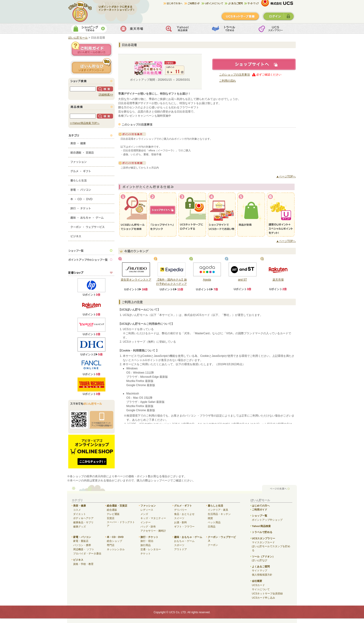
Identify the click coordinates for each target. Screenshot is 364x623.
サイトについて (261, 589)
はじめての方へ (174, 3)
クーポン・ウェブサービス (91, 226)
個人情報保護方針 (262, 575)
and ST (242, 280)
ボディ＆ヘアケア (83, 518)
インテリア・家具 (218, 510)
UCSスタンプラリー (263, 538)
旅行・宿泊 (147, 541)
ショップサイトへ (254, 64)
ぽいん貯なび (260, 560)
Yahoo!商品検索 (181, 29)
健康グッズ (80, 527)
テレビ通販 (113, 514)
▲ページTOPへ (286, 176)
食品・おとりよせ (184, 514)
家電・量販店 (81, 541)
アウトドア (180, 549)
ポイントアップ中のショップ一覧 (91, 260)
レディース (147, 510)
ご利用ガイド (193, 3)
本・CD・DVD (91, 198)
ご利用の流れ (227, 81)
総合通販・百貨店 (91, 152)
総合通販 (112, 510)
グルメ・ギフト (91, 170)
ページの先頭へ (279, 489)
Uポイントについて (213, 3)
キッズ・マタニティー (153, 518)
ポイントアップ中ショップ (267, 520)
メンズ (144, 514)
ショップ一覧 (91, 250)
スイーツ (179, 518)
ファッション (91, 161)
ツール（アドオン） (263, 557)
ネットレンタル (116, 549)
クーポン (213, 545)
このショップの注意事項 (234, 75)
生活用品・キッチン (219, 514)
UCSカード (258, 585)
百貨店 (111, 518)
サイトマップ (251, 3)
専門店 (111, 545)
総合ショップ (114, 541)
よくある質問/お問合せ (234, 3)
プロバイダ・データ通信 (87, 553)
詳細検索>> (106, 95)
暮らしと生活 (91, 179)
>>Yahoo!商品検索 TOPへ (85, 123)
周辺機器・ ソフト (84, 549)
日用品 (212, 527)
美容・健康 (91, 142)
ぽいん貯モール (80, 12)
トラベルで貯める (228, 29)
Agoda (207, 280)
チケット (146, 553)
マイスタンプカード (263, 542)
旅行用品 (146, 545)
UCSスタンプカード (274, 29)
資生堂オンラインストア (136, 280)
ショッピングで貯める (89, 29)
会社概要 (257, 581)
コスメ (77, 510)
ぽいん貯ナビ (91, 66)
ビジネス (91, 235)
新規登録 (240, 16)
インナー (146, 522)
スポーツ (179, 545)
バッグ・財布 (148, 527)
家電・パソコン (91, 189)
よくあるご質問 (261, 567)
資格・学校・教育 (83, 564)
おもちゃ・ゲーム (184, 541)
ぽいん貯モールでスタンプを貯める (271, 548)
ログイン (278, 16)
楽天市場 (135, 29)
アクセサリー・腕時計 (153, 531)
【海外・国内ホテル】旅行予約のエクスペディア (172, 282)
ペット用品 (214, 522)
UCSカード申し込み (263, 598)
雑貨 (210, 518)
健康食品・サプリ (83, 522)
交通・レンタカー (151, 549)
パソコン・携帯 (82, 545)
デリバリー (180, 510)
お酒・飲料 (180, 522)
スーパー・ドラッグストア (121, 524)
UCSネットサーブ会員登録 (267, 593)
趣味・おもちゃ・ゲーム (91, 217)
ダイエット (80, 514)
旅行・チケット (91, 207)
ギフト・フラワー (184, 527)
